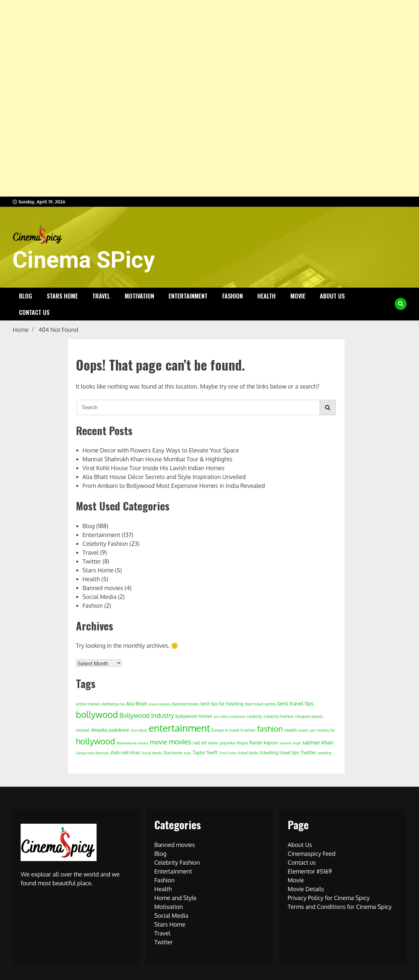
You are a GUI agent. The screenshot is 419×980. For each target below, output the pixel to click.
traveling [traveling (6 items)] (269, 752)
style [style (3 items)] (187, 753)
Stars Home (62, 296)
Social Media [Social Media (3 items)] (152, 753)
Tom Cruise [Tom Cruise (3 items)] (228, 753)
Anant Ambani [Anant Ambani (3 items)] (160, 704)
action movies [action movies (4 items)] (88, 704)
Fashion (233, 296)
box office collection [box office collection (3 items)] (230, 717)
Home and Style (175, 898)
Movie (298, 296)
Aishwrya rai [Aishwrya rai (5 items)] (113, 704)
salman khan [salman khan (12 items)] (318, 742)
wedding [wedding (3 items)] (324, 753)
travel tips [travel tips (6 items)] (289, 752)
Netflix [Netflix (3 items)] (213, 743)
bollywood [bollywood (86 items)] (97, 714)
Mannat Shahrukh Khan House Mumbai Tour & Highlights (157, 459)
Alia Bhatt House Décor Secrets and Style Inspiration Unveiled (164, 477)
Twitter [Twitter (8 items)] (309, 752)
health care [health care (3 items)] (307, 730)
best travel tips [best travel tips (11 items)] (296, 703)
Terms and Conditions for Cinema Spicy (340, 907)
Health (266, 296)
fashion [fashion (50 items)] (270, 729)
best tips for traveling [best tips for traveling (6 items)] (222, 704)
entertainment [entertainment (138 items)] (179, 728)
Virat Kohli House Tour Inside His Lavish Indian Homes (154, 468)
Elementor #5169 (310, 871)
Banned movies (103, 588)
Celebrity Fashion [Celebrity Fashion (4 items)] (279, 716)
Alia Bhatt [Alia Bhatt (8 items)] (137, 704)
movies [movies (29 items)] (180, 742)
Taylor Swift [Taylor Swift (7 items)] (205, 752)
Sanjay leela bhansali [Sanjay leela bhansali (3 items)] (92, 753)
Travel (101, 296)
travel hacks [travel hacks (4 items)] (248, 753)
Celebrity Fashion (105, 544)
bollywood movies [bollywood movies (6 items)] (194, 716)
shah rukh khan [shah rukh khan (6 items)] (125, 752)
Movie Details (306, 889)
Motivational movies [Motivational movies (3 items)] (132, 743)
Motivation (139, 296)
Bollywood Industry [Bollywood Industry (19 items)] (147, 715)
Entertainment (188, 296)
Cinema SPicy (84, 260)
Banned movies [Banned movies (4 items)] (186, 704)
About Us (332, 296)
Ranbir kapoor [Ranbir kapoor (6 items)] (264, 743)
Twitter (92, 561)
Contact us (34, 312)
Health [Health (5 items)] (291, 730)
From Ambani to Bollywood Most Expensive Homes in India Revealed (174, 486)
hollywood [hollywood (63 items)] (96, 741)
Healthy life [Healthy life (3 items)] (326, 730)
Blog (26, 296)
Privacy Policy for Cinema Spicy (329, 898)
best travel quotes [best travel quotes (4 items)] (261, 704)
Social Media (100, 597)
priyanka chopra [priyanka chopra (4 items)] (234, 743)
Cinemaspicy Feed (312, 854)
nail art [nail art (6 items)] (200, 743)
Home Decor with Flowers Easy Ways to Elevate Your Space (161, 450)
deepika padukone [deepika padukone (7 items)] (110, 730)
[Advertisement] (196, 98)
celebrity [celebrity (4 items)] (254, 716)
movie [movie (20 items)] (159, 742)
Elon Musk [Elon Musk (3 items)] (139, 730)
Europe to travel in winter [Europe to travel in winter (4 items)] (234, 730)
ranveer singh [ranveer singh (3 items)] (290, 743)
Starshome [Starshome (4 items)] (173, 753)
